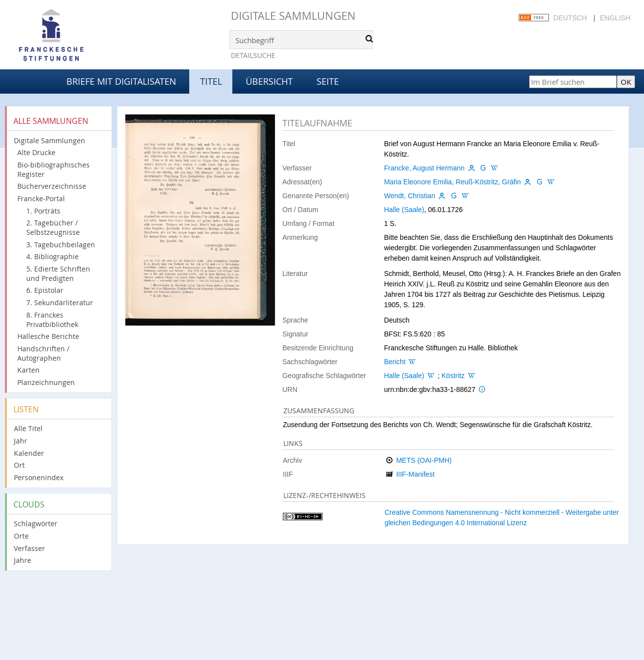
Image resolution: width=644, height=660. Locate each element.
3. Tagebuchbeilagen (61, 245)
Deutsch (570, 18)
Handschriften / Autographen (43, 353)
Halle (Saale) (404, 210)
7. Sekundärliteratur (60, 302)
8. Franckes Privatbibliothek (52, 320)
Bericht (395, 362)
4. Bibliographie (53, 256)
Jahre (23, 560)
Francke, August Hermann (424, 168)
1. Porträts (43, 211)
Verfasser (29, 548)
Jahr (21, 441)
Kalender (29, 453)
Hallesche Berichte (48, 336)
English (615, 18)
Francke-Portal (41, 198)
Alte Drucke (36, 152)
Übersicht (269, 81)
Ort (19, 465)
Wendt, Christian (409, 196)
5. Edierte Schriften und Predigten (58, 274)
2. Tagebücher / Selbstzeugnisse (53, 227)
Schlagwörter (36, 523)
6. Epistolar (45, 290)
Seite (328, 81)
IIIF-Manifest (416, 474)
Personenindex (39, 477)
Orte (21, 536)
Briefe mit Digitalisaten (121, 81)
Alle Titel (28, 428)
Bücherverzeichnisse (52, 186)
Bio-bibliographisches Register (54, 169)
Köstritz (453, 376)
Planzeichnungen (46, 382)
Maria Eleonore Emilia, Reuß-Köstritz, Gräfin (452, 182)
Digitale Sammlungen (293, 16)
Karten (28, 370)
